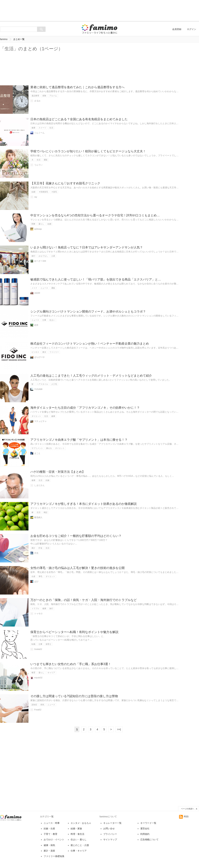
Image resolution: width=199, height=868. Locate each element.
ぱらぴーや (39, 357)
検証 (46, 512)
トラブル (35, 608)
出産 (33, 576)
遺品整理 (35, 96)
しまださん (39, 485)
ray (36, 197)
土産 (53, 256)
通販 (46, 160)
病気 (42, 705)
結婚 (33, 192)
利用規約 (145, 834)
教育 (33, 673)
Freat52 (38, 710)
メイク (34, 288)
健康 (33, 128)
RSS (184, 817)
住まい (52, 320)
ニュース (44, 288)
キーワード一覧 (148, 823)
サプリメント (37, 448)
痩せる (49, 448)
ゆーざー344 (40, 261)
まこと (37, 453)
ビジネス (35, 352)
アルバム (53, 96)
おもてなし (43, 256)
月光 (36, 553)
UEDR (37, 293)
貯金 (40, 548)
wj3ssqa (38, 229)
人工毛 (54, 384)
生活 (51, 128)
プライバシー (110, 834)
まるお (37, 101)
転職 (33, 644)
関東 (33, 224)
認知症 (34, 705)
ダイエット (36, 416)
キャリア (51, 673)
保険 (44, 96)
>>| (119, 729)
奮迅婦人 (38, 517)
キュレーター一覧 (112, 823)
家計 (33, 548)
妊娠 (47, 480)
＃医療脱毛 (43, 192)
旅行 (33, 256)
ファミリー (54, 352)
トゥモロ (38, 613)
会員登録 (177, 29)
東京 (44, 352)
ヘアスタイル (42, 384)
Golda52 (38, 649)
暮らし (41, 224)
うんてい (38, 165)
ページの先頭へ (188, 809)
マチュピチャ (40, 421)
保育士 (48, 644)
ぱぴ (36, 581)
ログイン (192, 29)
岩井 (36, 325)
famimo (4, 39)
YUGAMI (38, 389)
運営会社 (145, 829)
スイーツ (42, 128)
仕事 (44, 320)
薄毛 (40, 576)
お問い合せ (109, 829)
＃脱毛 (54, 192)
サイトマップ (110, 840)
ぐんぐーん (39, 133)
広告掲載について (149, 840)
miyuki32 (38, 678)
